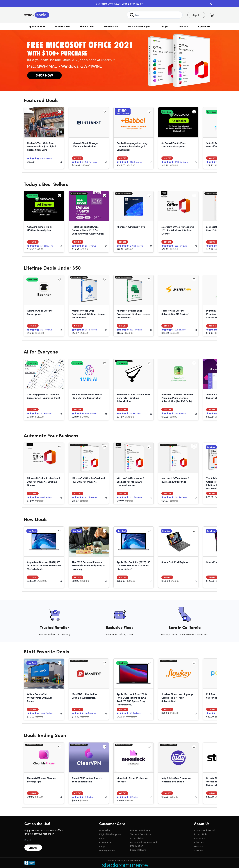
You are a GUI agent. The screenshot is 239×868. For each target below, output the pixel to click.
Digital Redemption (110, 834)
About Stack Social (204, 830)
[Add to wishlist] (60, 112)
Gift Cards (183, 26)
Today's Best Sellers (46, 184)
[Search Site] (155, 15)
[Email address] (44, 840)
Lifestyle (164, 26)
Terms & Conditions (141, 834)
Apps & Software (37, 26)
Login (102, 838)
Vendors (198, 846)
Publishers (200, 838)
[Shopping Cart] (212, 15)
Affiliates (199, 842)
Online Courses (63, 26)
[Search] (132, 15)
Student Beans (138, 850)
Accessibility (137, 838)
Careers (198, 850)
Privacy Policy (107, 850)
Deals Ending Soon (45, 735)
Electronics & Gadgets (139, 26)
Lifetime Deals (87, 26)
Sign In (196, 15)
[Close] (211, 4)
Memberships (111, 26)
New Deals (36, 519)
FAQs (102, 846)
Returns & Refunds (140, 830)
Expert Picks (204, 26)
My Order (105, 830)
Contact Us (105, 842)
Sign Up (33, 848)
